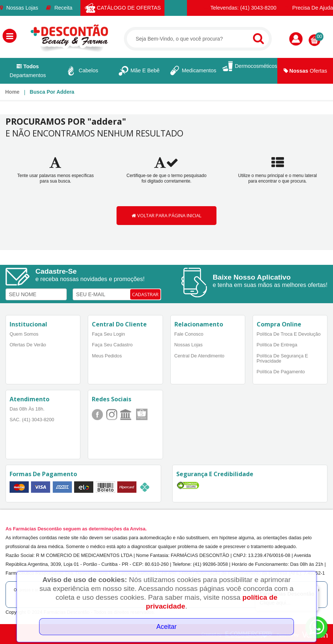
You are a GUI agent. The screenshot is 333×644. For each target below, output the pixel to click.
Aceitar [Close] (166, 627)
